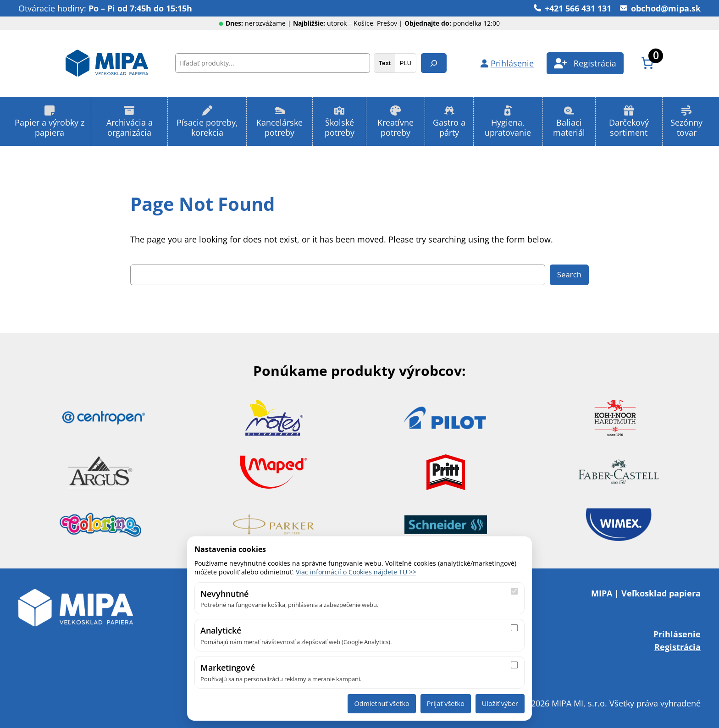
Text (385, 63)
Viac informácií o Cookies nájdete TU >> (356, 572)
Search (569, 274)
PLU (405, 63)
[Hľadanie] (434, 63)
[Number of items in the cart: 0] (647, 63)
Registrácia (678, 647)
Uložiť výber (500, 703)
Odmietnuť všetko (382, 703)
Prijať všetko (446, 703)
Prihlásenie (677, 634)
